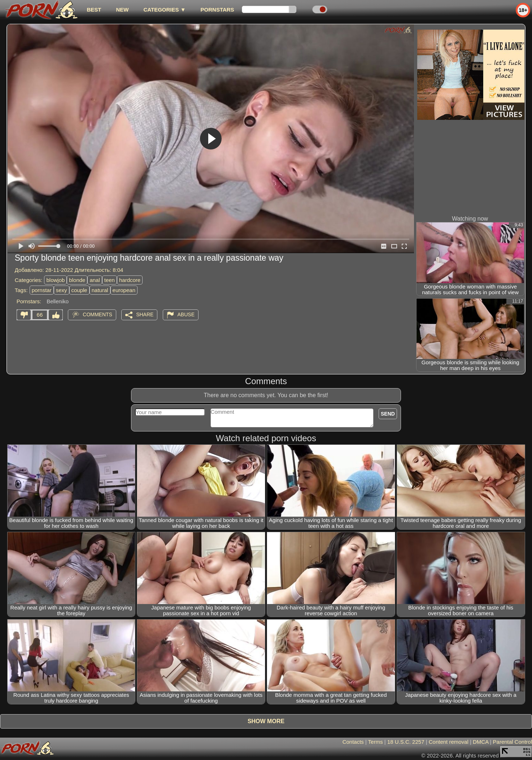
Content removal (449, 742)
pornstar (42, 290)
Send (388, 414)
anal (95, 280)
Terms (376, 742)
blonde (77, 280)
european (124, 290)
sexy (62, 290)
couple (79, 290)
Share (145, 314)
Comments (97, 314)
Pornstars (217, 10)
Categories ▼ (164, 10)
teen (110, 280)
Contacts (353, 742)
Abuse (186, 314)
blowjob (55, 280)
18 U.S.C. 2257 (406, 742)
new (122, 10)
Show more (266, 721)
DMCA (481, 742)
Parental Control (513, 742)
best (94, 10)
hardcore (130, 280)
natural (100, 290)
